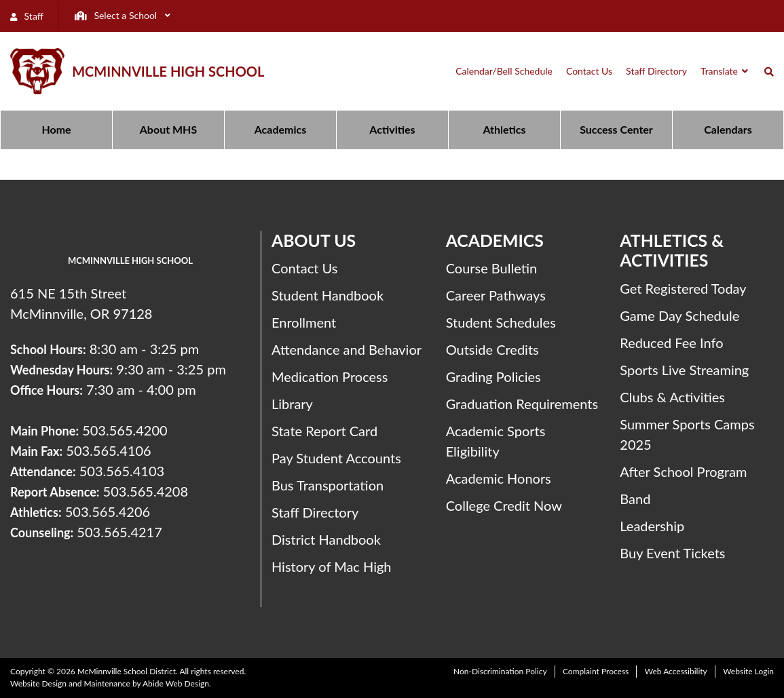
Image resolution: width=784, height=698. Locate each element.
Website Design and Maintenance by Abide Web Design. (111, 683)
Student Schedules (501, 322)
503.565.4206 (108, 511)
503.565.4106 (108, 450)
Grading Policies (493, 376)
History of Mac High (332, 566)
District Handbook (326, 539)
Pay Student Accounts (336, 458)
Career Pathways (496, 295)
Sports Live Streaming (684, 370)
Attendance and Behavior (347, 349)
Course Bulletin (492, 268)
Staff (27, 16)
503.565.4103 (122, 471)
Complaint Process (596, 671)
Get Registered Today (683, 288)
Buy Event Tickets (672, 553)
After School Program (683, 471)
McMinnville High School (168, 71)
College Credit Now (504, 505)
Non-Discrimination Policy (500, 671)
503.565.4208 (146, 491)
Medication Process (330, 376)
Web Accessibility (676, 671)
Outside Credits (492, 349)
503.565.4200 (125, 430)
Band (635, 499)
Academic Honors (499, 478)
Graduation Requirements (522, 404)
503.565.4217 (119, 532)
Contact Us (304, 268)
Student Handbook (328, 295)
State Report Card (324, 431)
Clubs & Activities (672, 397)
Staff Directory (315, 512)
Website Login (748, 671)
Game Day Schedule (679, 315)
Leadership (652, 526)
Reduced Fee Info (671, 343)
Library (292, 404)
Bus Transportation (328, 485)
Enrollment (304, 322)
